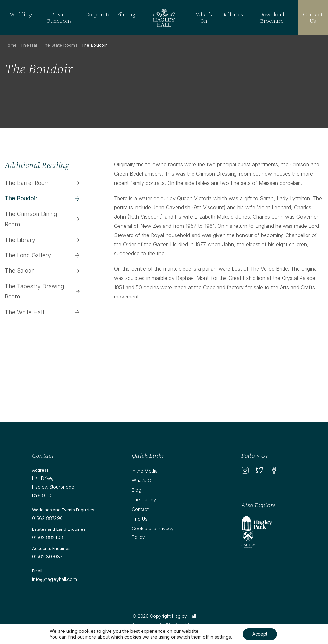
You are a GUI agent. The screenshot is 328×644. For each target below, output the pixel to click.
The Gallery (144, 500)
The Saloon (43, 270)
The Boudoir (43, 198)
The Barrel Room (43, 183)
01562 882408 (48, 537)
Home (11, 45)
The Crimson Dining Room (43, 219)
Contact (140, 509)
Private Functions (60, 18)
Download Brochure (272, 18)
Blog (136, 490)
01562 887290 (47, 518)
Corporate (98, 14)
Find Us (139, 519)
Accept (260, 634)
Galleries (232, 14)
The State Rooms (60, 45)
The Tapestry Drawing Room (43, 291)
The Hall (29, 45)
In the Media (145, 471)
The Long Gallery (43, 255)
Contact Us (313, 18)
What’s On (204, 18)
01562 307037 (47, 557)
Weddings (22, 14)
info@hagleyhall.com (54, 579)
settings (223, 637)
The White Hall (43, 312)
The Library (43, 240)
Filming (126, 14)
